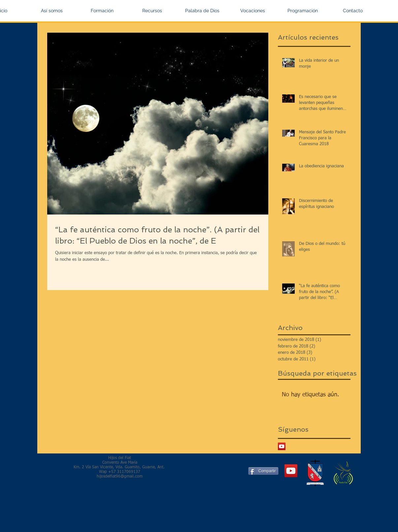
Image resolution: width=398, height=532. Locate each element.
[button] (52, 11)
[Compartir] (263, 471)
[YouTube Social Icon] (291, 471)
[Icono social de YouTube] (282, 446)
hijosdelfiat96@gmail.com (120, 477)
